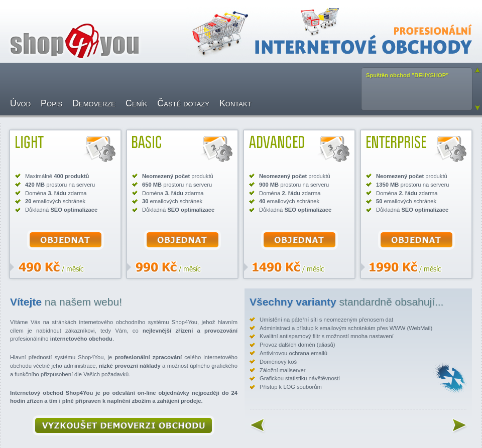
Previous (477, 70)
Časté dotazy (183, 103)
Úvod (20, 103)
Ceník (136, 103)
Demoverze (94, 103)
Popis (51, 103)
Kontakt (235, 103)
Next (477, 108)
